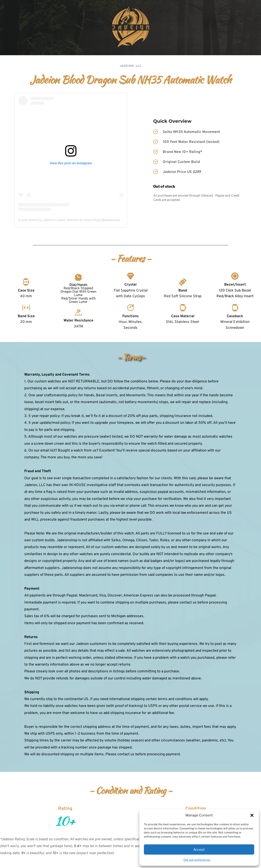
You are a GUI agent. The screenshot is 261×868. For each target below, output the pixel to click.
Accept (199, 850)
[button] (252, 815)
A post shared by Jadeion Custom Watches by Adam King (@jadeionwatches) (73, 220)
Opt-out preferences (197, 860)
